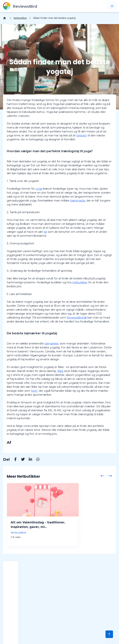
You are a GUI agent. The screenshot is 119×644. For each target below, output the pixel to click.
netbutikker (80, 282)
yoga (39, 189)
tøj (45, 232)
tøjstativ (82, 135)
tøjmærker (52, 344)
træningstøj (78, 201)
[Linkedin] (29, 460)
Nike (60, 371)
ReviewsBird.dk (77, 318)
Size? (34, 391)
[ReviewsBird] (20, 6)
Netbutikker (20, 18)
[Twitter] (21, 460)
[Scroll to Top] (109, 634)
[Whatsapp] (36, 460)
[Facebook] (14, 460)
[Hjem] (5, 18)
